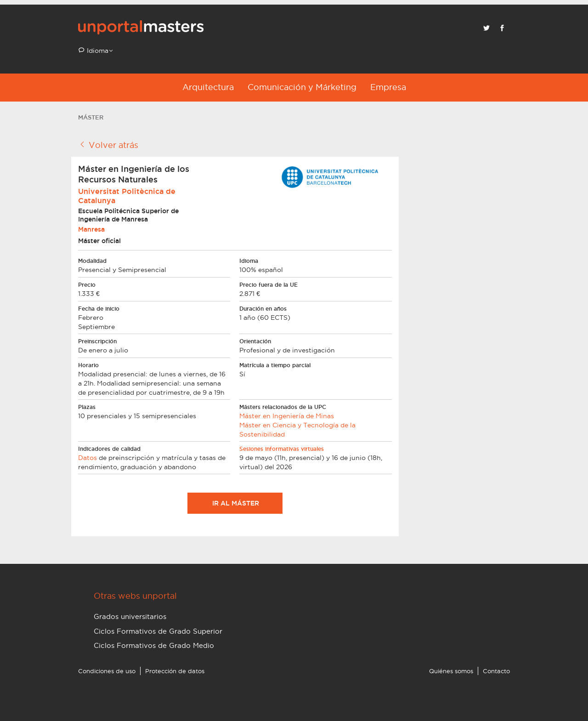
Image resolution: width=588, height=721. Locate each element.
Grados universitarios (130, 616)
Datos (88, 458)
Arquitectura (208, 87)
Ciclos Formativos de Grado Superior (158, 631)
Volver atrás (108, 145)
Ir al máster (235, 503)
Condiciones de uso (107, 671)
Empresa (388, 87)
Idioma (97, 51)
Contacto (496, 671)
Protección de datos (175, 671)
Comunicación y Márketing (302, 87)
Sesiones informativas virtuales (282, 449)
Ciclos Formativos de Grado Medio (154, 645)
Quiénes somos (451, 671)
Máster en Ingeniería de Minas (287, 416)
